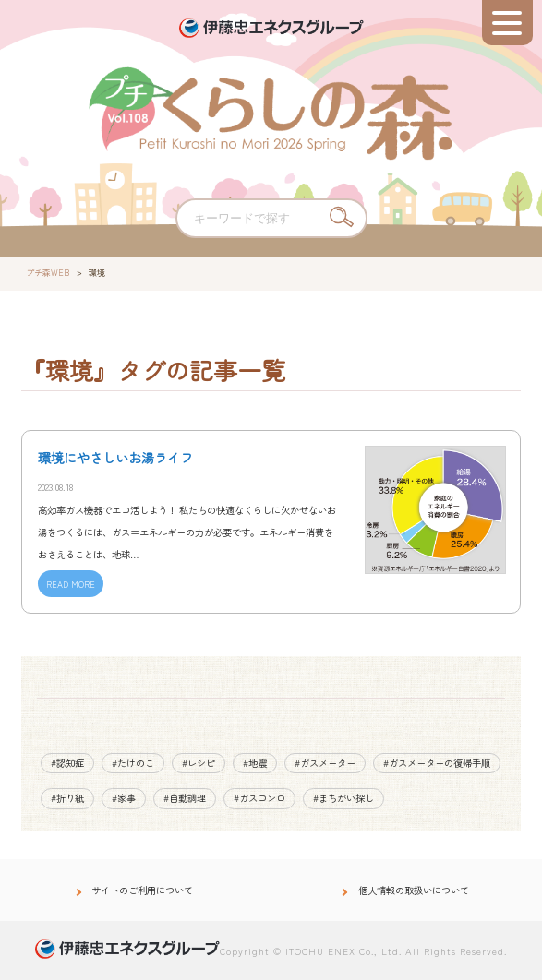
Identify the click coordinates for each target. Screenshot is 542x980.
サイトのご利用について (142, 890)
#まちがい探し (343, 798)
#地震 (255, 763)
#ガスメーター (325, 763)
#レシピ (199, 763)
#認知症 (67, 763)
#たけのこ (133, 763)
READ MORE (71, 584)
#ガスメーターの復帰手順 (437, 763)
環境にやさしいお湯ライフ (115, 458)
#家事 (124, 798)
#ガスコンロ (259, 798)
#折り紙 (67, 798)
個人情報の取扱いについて (414, 890)
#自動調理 (185, 798)
